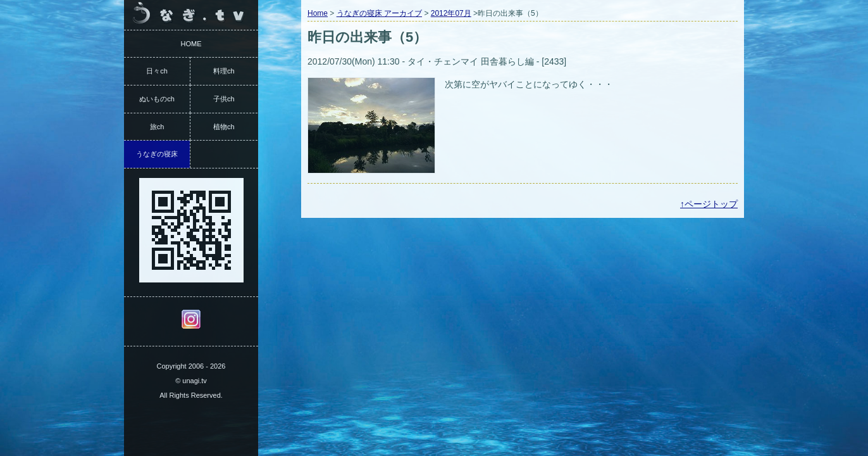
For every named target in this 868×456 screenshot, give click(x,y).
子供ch (224, 99)
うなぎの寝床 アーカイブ (379, 13)
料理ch (224, 71)
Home (318, 13)
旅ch (157, 127)
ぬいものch (157, 99)
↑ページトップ (709, 204)
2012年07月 (451, 13)
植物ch (224, 127)
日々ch (157, 71)
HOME (191, 44)
